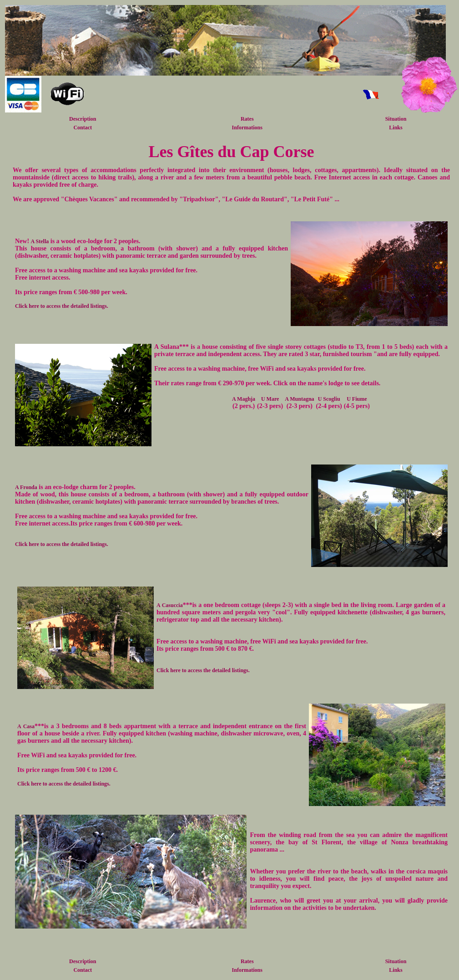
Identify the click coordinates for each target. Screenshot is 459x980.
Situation (396, 119)
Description (83, 119)
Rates (247, 119)
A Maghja (244, 399)
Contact (83, 128)
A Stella (40, 241)
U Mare (270, 399)
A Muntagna (299, 399)
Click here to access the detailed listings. (62, 306)
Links (396, 128)
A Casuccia (170, 605)
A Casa (26, 726)
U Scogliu (329, 399)
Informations (247, 128)
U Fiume (357, 399)
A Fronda (26, 487)
